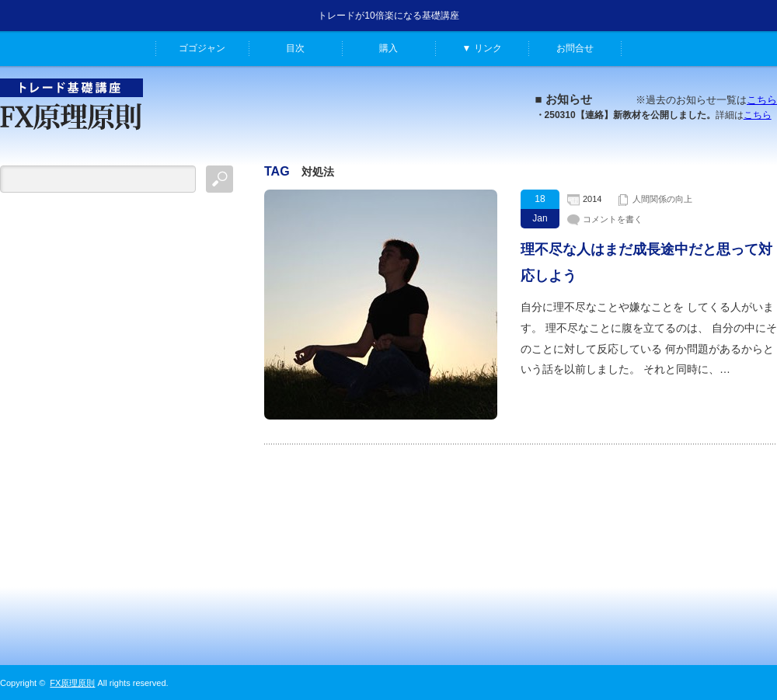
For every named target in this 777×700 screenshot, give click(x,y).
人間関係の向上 (662, 199)
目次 (295, 48)
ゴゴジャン (202, 48)
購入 (388, 48)
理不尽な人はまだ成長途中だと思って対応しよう (646, 263)
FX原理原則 (72, 683)
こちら (762, 100)
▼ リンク (481, 48)
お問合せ (575, 48)
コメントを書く (613, 219)
